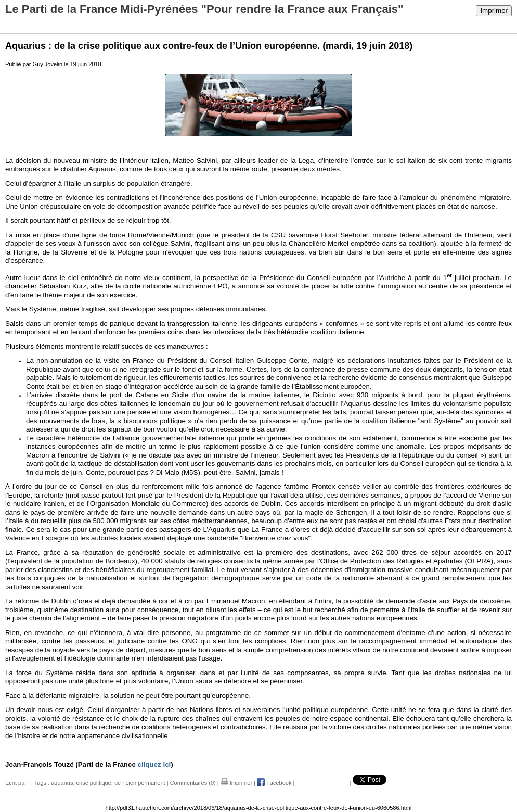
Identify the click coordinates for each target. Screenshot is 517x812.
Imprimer (494, 11)
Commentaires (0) (193, 783)
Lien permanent (145, 783)
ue (118, 783)
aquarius (62, 783)
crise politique (94, 783)
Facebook (274, 783)
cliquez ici (154, 764)
